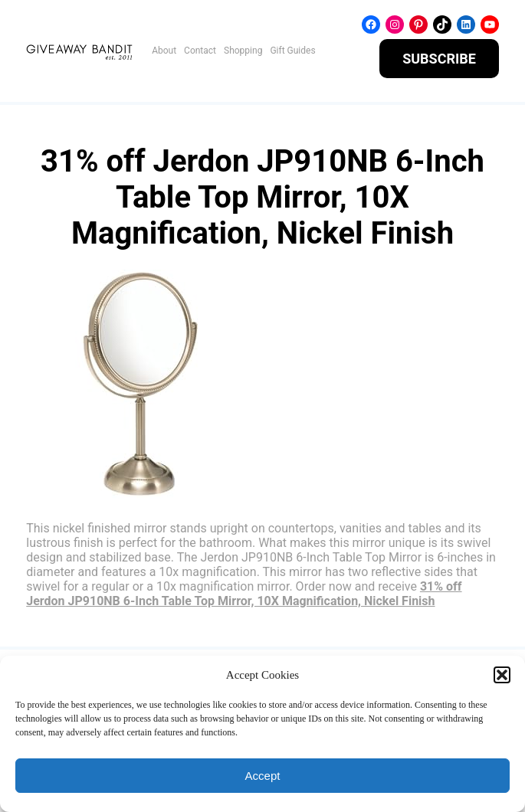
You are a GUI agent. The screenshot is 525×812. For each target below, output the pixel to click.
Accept (263, 776)
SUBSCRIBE (439, 59)
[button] (502, 675)
